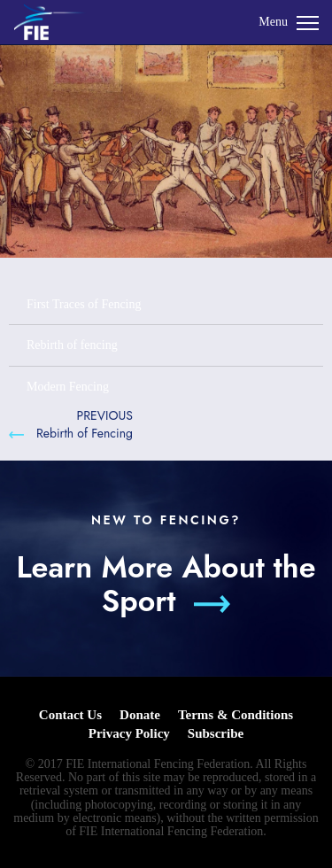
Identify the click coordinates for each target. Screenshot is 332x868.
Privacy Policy (129, 733)
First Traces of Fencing (84, 304)
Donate (140, 715)
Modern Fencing (68, 387)
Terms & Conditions (235, 715)
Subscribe (216, 733)
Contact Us (70, 715)
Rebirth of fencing (72, 345)
